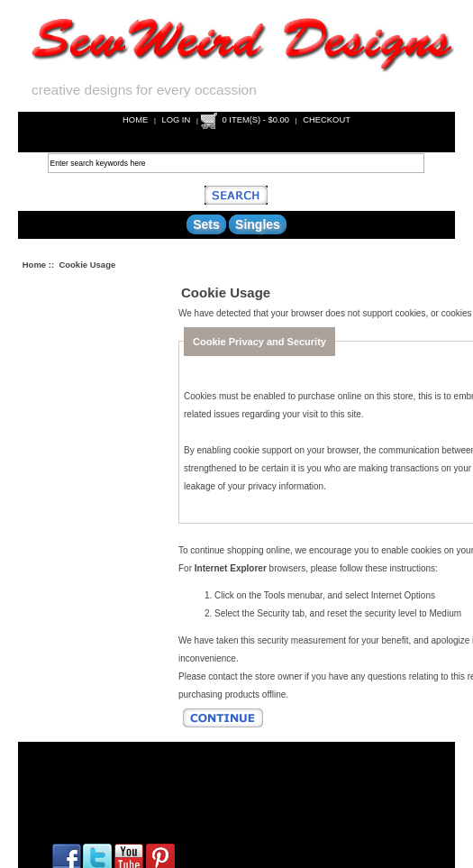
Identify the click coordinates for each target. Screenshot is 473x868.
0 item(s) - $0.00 (256, 119)
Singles (258, 224)
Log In (176, 119)
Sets (206, 224)
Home (135, 119)
